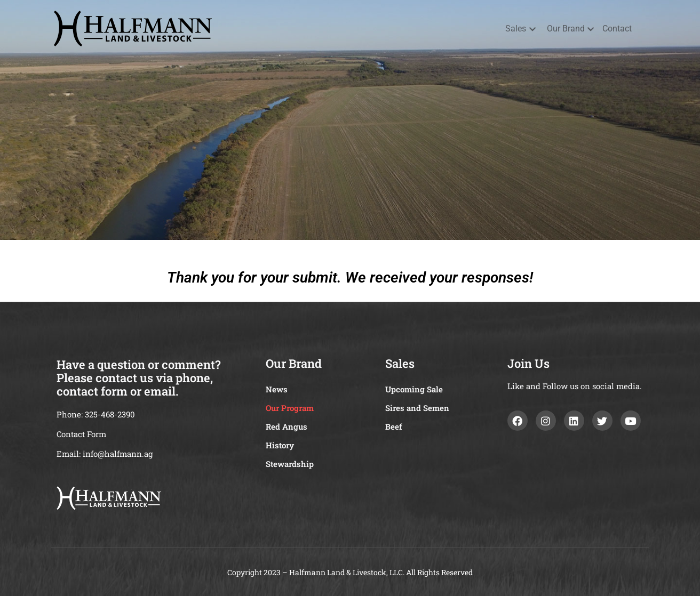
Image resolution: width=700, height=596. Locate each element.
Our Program (290, 408)
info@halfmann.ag (118, 454)
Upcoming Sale (414, 389)
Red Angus (287, 426)
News (277, 389)
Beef (394, 426)
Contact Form (81, 434)
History (280, 445)
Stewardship (290, 464)
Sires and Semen (417, 408)
